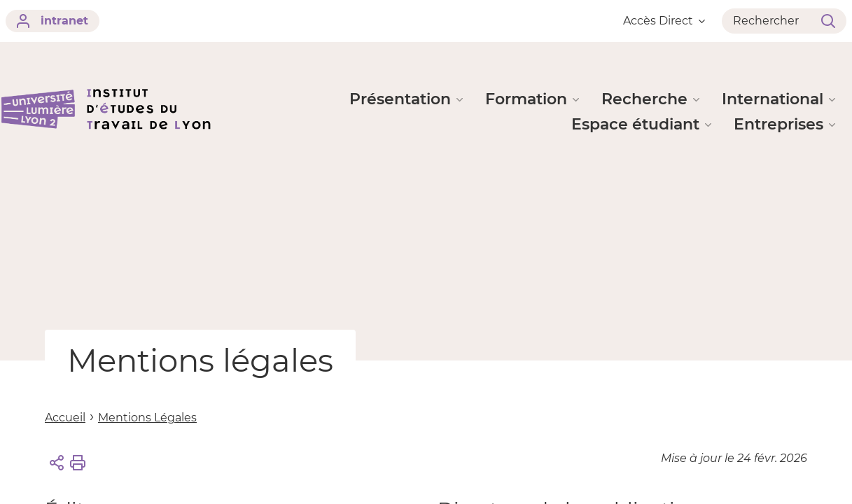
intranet (53, 21)
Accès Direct (664, 21)
